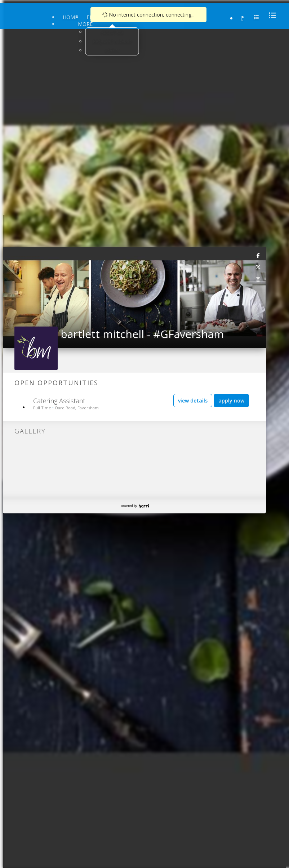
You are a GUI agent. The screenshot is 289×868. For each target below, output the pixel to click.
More (85, 24)
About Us (112, 32)
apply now (231, 401)
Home (70, 17)
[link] (258, 255)
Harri (144, 506)
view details (193, 401)
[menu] (270, 15)
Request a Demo (112, 41)
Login (112, 50)
